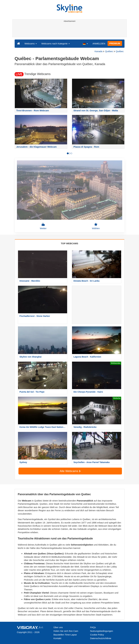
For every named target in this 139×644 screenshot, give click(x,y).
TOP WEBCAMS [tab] (70, 243)
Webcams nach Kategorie (56, 44)
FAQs (93, 627)
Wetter (43, 226)
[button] (85, 43)
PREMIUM (115, 43)
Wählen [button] (96, 226)
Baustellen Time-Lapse (65, 635)
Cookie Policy (97, 635)
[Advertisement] (69, 30)
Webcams (31, 44)
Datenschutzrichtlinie (101, 638)
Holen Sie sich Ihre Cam (66, 631)
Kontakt (57, 638)
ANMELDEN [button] (99, 44)
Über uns (58, 627)
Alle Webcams (70, 471)
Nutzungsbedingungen (102, 631)
